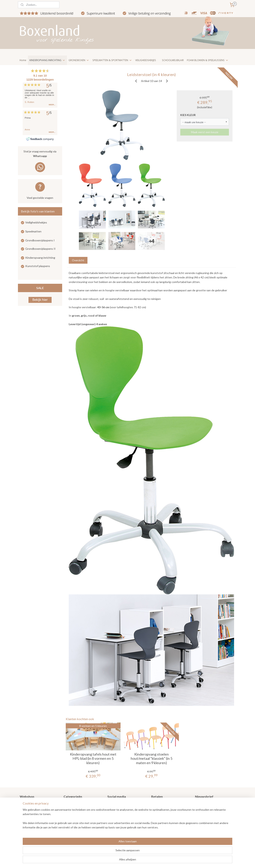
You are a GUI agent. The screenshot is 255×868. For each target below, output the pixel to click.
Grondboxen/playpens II (40, 249)
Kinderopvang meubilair (78, 822)
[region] (101, 852)
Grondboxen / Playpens (78, 804)
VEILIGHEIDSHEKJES (146, 60)
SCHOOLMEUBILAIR (173, 60)
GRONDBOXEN (79, 60)
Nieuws (24, 809)
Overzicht (78, 260)
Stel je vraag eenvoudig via (40, 154)
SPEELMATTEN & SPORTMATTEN (112, 60)
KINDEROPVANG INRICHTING (47, 60)
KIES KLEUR (188, 115)
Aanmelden (205, 818)
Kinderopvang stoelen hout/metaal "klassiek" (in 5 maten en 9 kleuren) (151, 759)
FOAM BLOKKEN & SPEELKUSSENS (208, 60)
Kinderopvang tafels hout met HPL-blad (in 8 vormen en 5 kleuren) (93, 759)
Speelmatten (33, 231)
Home (23, 60)
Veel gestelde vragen (40, 198)
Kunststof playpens (38, 266)
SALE (40, 288)
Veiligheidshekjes (36, 222)
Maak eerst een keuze (204, 132)
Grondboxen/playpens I (40, 240)
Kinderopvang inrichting (40, 258)
